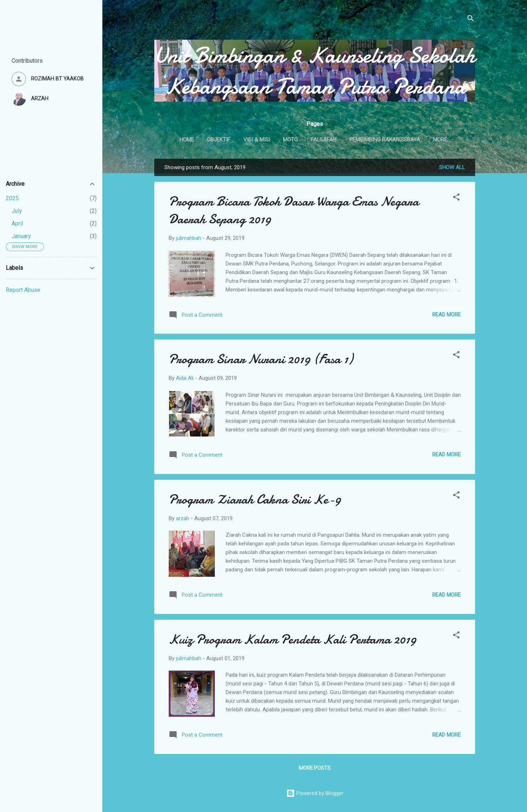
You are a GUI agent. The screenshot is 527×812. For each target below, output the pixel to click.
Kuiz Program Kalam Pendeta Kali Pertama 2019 (293, 641)
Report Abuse (23, 290)
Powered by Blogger (315, 793)
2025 (12, 198)
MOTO (305, 140)
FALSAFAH (339, 140)
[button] (456, 200)
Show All (452, 169)
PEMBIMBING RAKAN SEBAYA (400, 140)
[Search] (471, 20)
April (17, 223)
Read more (446, 316)
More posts (315, 769)
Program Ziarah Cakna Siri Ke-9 (255, 501)
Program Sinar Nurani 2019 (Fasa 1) (261, 361)
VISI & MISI (272, 140)
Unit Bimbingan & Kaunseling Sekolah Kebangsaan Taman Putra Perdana (315, 71)
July (17, 211)
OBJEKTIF (234, 140)
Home (202, 140)
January (21, 236)
